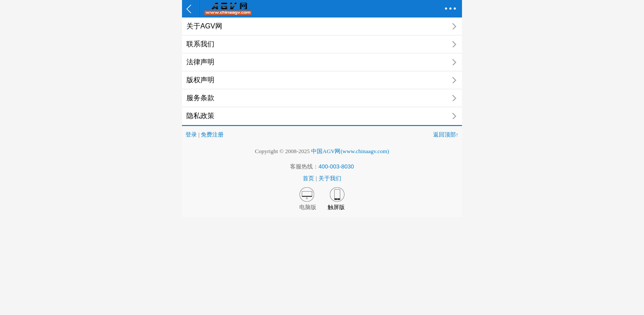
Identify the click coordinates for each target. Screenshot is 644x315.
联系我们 (322, 44)
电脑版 (308, 207)
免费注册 (212, 135)
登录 (191, 135)
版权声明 (322, 80)
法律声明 (322, 62)
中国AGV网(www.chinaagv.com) (350, 151)
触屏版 (336, 207)
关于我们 (330, 178)
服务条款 (322, 98)
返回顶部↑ (446, 135)
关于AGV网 (322, 26)
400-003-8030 (336, 166)
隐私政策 (322, 116)
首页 (308, 178)
